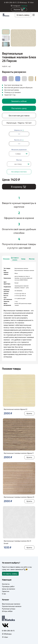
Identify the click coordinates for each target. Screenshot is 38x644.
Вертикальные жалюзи (11, 604)
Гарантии (6, 591)
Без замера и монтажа (19, 172)
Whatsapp (22, 2)
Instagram (16, 6)
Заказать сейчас (19, 101)
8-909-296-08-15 (10, 2)
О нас (4, 594)
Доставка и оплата (15, 259)
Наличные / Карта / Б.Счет (19, 123)
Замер (23, 259)
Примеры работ (8, 586)
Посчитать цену (19, 108)
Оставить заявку (23, 15)
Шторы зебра (7, 611)
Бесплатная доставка (19, 115)
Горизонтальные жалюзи (12, 606)
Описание (6, 259)
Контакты (6, 584)
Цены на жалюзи (9, 589)
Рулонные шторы (9, 609)
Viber (31, 2)
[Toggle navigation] (34, 15)
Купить (29, 413)
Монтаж (32, 259)
